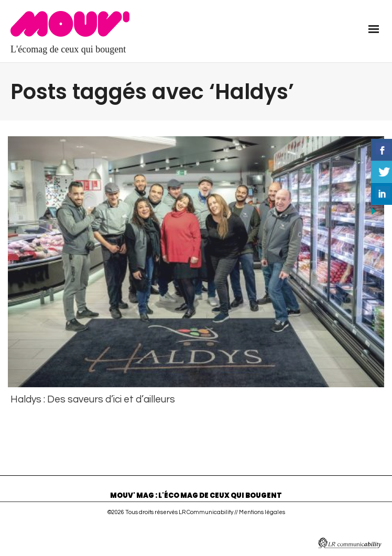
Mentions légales (262, 511)
